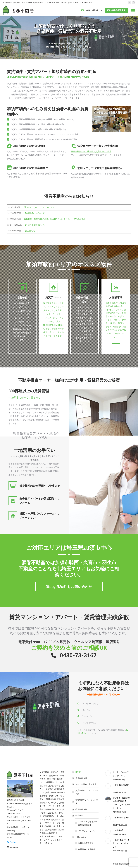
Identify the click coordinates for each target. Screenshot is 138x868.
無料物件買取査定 (86, 843)
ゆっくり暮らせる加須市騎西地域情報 (88, 823)
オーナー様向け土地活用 (86, 784)
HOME (78, 772)
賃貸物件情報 (81, 778)
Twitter (13, 842)
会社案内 (78, 815)
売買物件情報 (81, 809)
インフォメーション (87, 831)
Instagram (14, 847)
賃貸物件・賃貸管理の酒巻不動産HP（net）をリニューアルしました (122, 803)
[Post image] (108, 773)
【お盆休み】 (118, 830)
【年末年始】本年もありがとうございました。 (121, 843)
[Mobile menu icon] (133, 10)
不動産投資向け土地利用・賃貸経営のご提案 (91, 152)
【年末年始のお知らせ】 (121, 819)
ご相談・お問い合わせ (92, 10)
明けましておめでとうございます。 (121, 774)
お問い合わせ (80, 837)
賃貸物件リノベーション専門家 (87, 792)
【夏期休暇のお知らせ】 (121, 787)
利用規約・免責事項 (87, 849)
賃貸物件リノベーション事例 (87, 802)
